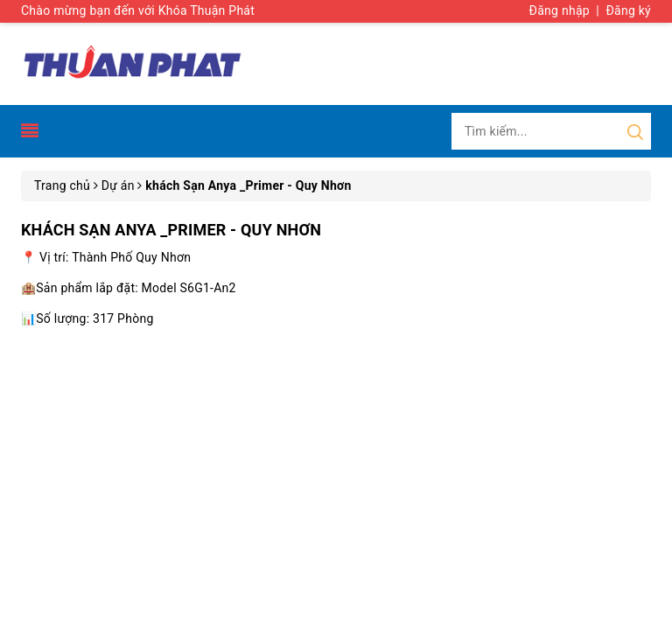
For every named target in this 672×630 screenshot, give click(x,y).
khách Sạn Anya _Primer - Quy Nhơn (171, 230)
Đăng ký (628, 10)
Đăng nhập (560, 10)
